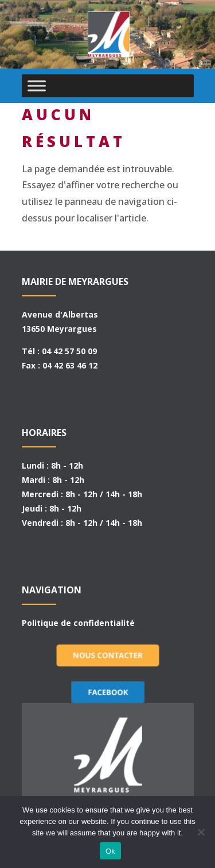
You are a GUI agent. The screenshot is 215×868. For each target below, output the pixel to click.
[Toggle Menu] (37, 86)
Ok (110, 851)
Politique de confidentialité (78, 623)
